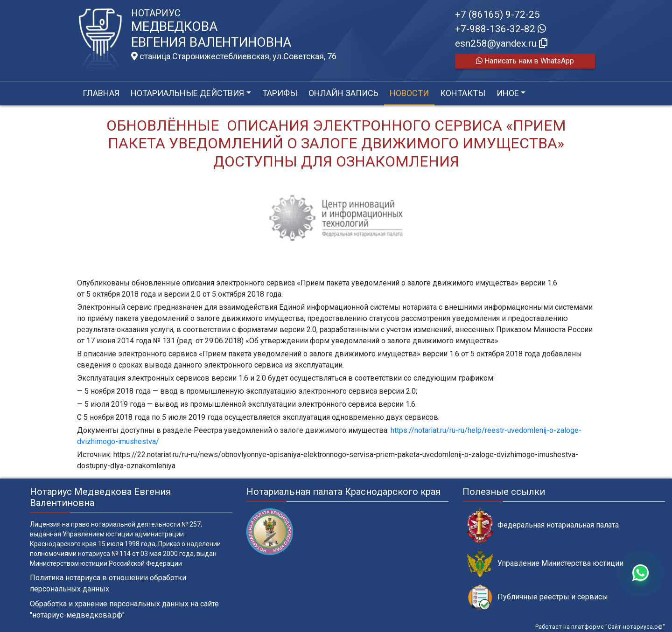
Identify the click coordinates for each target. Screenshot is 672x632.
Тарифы (280, 93)
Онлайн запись (343, 93)
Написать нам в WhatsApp (525, 61)
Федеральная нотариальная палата (543, 525)
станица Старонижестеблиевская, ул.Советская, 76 (234, 56)
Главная (101, 93)
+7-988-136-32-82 (500, 29)
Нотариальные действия (187, 93)
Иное (508, 93)
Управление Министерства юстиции (545, 564)
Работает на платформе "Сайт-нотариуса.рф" (600, 627)
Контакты (463, 93)
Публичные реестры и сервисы (538, 597)
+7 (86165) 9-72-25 (497, 14)
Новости (409, 93)
